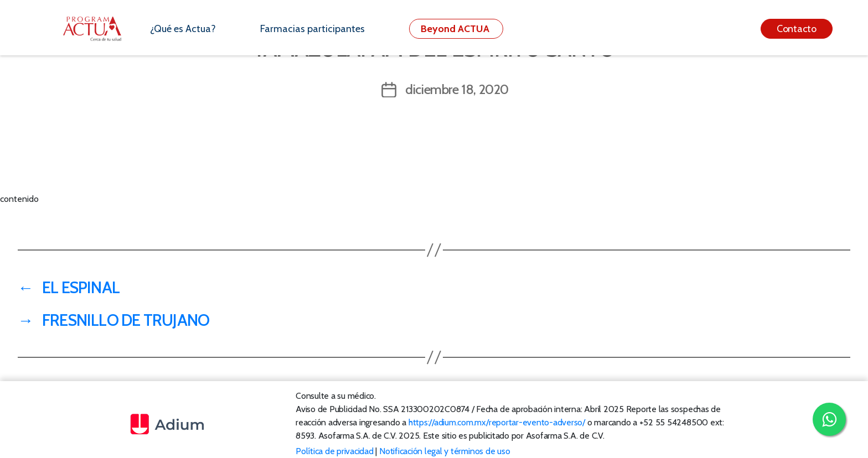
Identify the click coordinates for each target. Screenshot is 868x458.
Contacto (797, 29)
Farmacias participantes (312, 29)
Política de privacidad (335, 451)
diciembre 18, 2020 (457, 89)
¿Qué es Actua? (183, 29)
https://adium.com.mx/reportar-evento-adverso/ (497, 422)
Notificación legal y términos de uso (445, 451)
